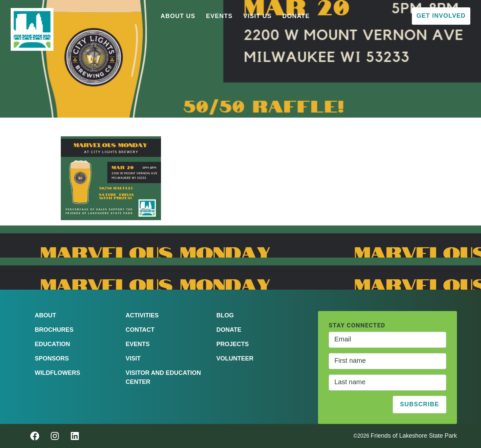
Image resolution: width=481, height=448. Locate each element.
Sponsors (52, 358)
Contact (140, 330)
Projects (233, 344)
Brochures (54, 330)
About (45, 315)
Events (219, 16)
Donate (296, 16)
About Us (178, 16)
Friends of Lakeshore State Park (414, 436)
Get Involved (441, 16)
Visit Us (257, 16)
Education (52, 344)
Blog (225, 315)
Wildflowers (57, 373)
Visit (133, 358)
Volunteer (235, 358)
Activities (142, 315)
